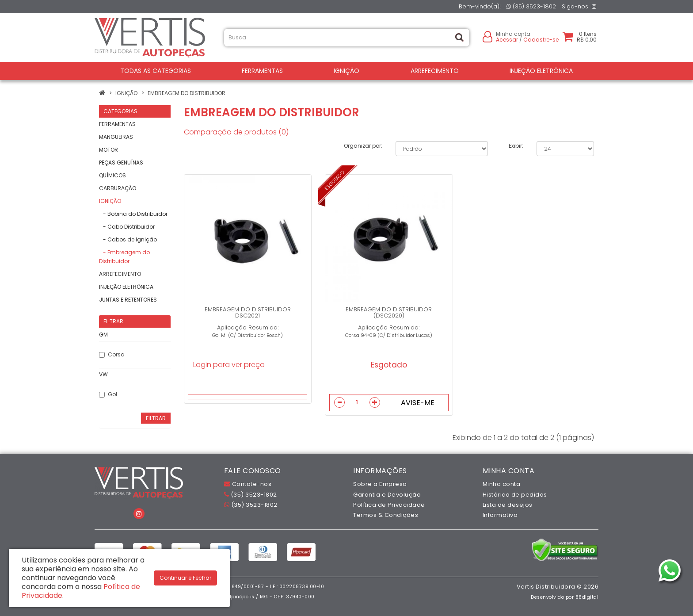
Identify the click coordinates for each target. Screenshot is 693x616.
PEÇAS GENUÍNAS (121, 163)
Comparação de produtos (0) (236, 132)
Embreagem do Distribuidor (187, 93)
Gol (108, 394)
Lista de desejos (508, 505)
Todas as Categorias (156, 71)
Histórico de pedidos (515, 495)
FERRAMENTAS (262, 71)
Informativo (500, 515)
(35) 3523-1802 (531, 6)
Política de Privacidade (389, 505)
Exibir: (516, 146)
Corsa (112, 354)
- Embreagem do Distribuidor (124, 257)
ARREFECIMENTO (435, 71)
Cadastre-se (541, 40)
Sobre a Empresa (380, 484)
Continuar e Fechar (185, 578)
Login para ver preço (229, 365)
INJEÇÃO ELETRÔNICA (541, 71)
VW (103, 374)
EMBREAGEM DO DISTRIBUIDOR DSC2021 (248, 312)
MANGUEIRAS (116, 137)
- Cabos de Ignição (128, 239)
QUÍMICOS (112, 175)
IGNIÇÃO (346, 71)
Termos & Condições (386, 515)
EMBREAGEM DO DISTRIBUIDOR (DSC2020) (389, 312)
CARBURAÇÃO (118, 188)
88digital (587, 597)
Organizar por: (363, 146)
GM (103, 335)
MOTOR (109, 150)
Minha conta (502, 484)
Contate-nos (248, 484)
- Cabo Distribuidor (127, 227)
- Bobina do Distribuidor (133, 214)
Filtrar (156, 418)
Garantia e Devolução (387, 495)
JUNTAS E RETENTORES (128, 300)
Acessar (507, 40)
